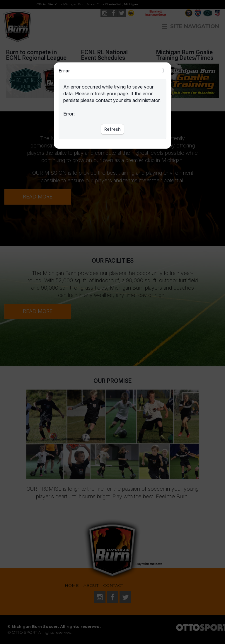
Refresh (112, 129)
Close (163, 71)
